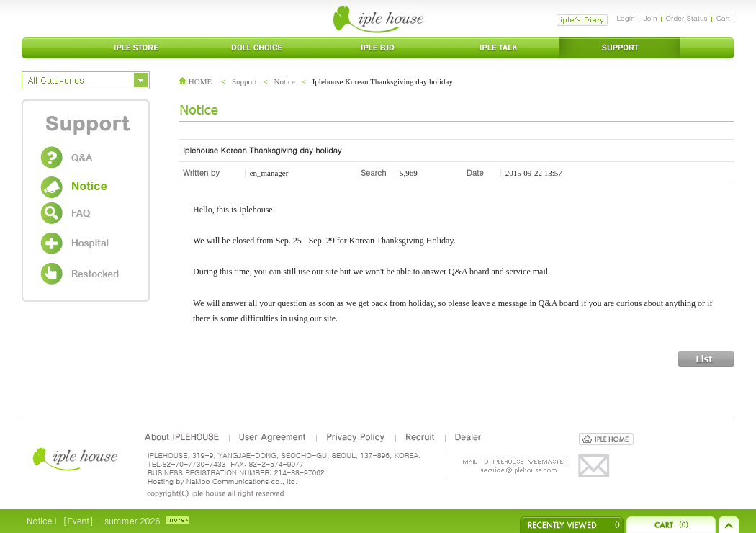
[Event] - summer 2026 (111, 520)
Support (244, 81)
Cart (723, 18)
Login (625, 18)
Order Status (687, 18)
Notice (285, 81)
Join (651, 18)
